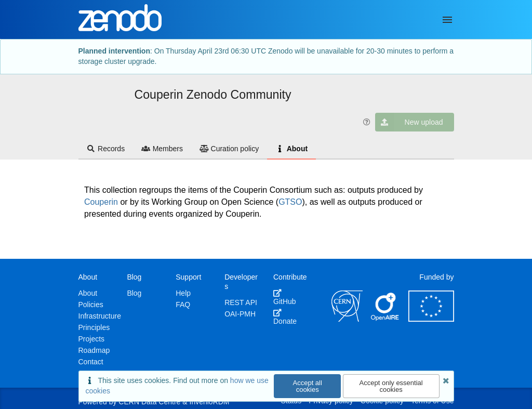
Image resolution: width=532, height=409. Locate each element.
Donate (285, 317)
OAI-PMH (240, 314)
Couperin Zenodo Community (213, 95)
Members (162, 149)
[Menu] (447, 20)
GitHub (285, 297)
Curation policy (229, 149)
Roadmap (94, 350)
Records (106, 149)
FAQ (183, 305)
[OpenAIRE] (385, 319)
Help (183, 293)
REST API (241, 302)
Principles (94, 327)
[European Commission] (431, 319)
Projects (92, 339)
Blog (134, 293)
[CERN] (347, 319)
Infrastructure (100, 316)
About (291, 149)
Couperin (101, 202)
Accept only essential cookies (391, 386)
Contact (91, 362)
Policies (91, 305)
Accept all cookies (308, 386)
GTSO (290, 202)
